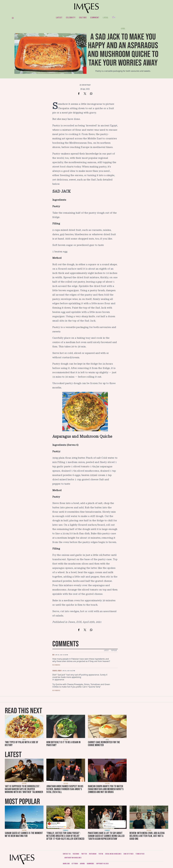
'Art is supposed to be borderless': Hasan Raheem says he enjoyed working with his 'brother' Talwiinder (24, 789)
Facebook (76, 854)
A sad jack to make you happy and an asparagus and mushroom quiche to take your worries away (123, 50)
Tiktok (101, 854)
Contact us (67, 854)
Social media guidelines (113, 854)
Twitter (84, 854)
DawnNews (90, 864)
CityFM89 (75, 864)
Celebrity (71, 18)
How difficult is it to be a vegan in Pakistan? (63, 744)
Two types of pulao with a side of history (22, 744)
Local (106, 18)
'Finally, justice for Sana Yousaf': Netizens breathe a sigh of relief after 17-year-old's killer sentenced (65, 836)
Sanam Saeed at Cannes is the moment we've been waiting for (24, 835)
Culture (83, 18)
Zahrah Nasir (86, 85)
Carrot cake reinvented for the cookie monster (104, 744)
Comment (95, 18)
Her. (114, 17)
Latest (59, 18)
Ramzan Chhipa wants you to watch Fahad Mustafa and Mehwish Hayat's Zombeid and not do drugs (106, 789)
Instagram (93, 854)
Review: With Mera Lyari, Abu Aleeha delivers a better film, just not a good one (147, 836)
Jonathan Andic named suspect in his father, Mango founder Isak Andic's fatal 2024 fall (65, 789)
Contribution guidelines (73, 858)
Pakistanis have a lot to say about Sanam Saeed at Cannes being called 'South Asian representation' (106, 836)
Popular (114, 650)
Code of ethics (128, 854)
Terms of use (140, 854)
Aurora (82, 864)
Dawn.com (66, 864)
